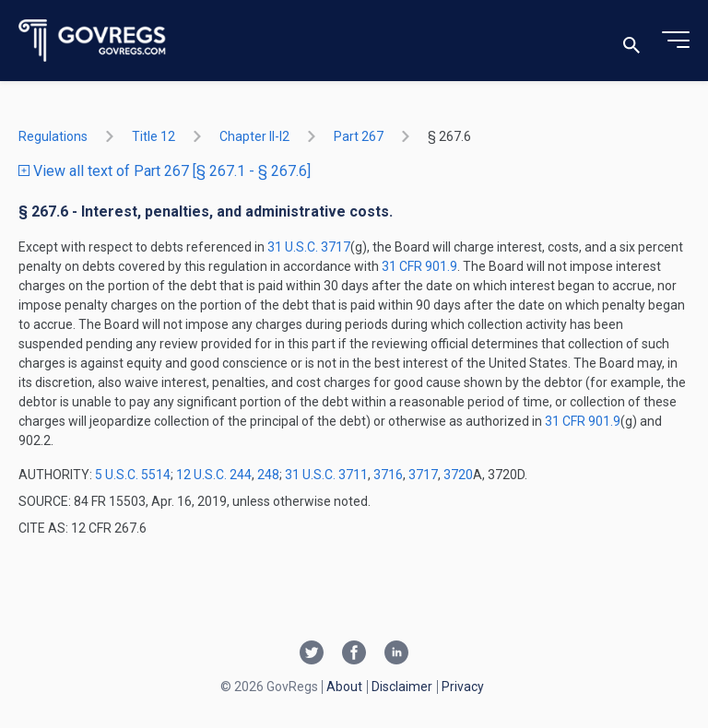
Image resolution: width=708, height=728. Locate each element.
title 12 (153, 136)
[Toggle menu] (676, 41)
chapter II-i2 (254, 136)
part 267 (359, 136)
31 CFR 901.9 (419, 266)
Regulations (53, 136)
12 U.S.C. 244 (214, 475)
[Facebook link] (354, 654)
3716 (388, 475)
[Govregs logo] (93, 41)
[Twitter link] (312, 654)
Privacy (463, 687)
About (344, 687)
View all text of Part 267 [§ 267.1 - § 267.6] (165, 171)
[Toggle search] (631, 41)
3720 (458, 475)
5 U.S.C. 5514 (133, 475)
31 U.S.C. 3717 (309, 247)
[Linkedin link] (396, 654)
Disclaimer (402, 687)
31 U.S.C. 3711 (326, 475)
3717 (423, 475)
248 (268, 475)
